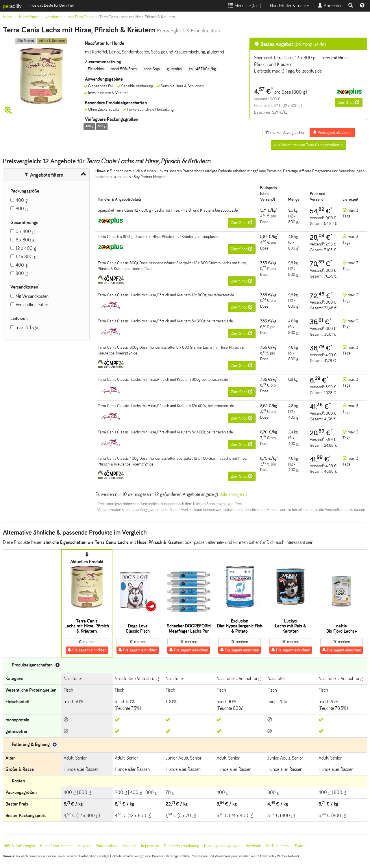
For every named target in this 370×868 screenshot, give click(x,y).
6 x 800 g (25, 240)
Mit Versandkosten (32, 296)
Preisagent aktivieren (332, 132)
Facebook (253, 846)
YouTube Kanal (278, 846)
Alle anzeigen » (234, 494)
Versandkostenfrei (32, 305)
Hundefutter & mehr (289, 6)
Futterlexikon (107, 846)
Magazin (84, 846)
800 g (22, 209)
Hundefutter (29, 17)
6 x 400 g (25, 231)
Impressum (150, 846)
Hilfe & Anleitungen (19, 846)
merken (87, 642)
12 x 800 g (26, 257)
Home (8, 17)
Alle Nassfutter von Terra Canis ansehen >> (308, 145)
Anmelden (330, 6)
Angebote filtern (44, 175)
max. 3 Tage (27, 327)
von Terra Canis (81, 17)
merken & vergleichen (285, 132)
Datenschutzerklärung (182, 846)
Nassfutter (53, 17)
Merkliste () (245, 6)
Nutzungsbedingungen (222, 846)
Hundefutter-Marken (56, 846)
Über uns (129, 846)
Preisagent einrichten (87, 650)
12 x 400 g (26, 248)
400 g (22, 200)
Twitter (300, 846)
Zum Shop (349, 102)
